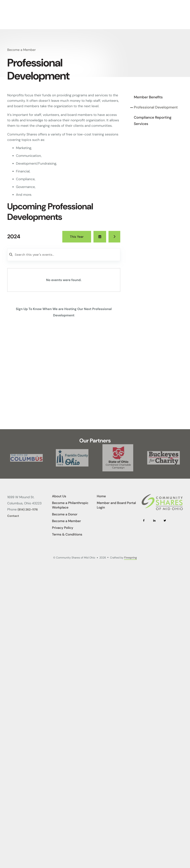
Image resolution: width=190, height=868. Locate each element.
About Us (59, 496)
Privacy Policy (63, 528)
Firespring (130, 558)
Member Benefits (148, 97)
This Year (77, 237)
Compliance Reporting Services (153, 121)
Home (101, 496)
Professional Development (156, 107)
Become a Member (66, 521)
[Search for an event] (64, 255)
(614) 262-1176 (28, 510)
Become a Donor (65, 514)
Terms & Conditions (67, 534)
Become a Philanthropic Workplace (70, 505)
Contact (13, 516)
